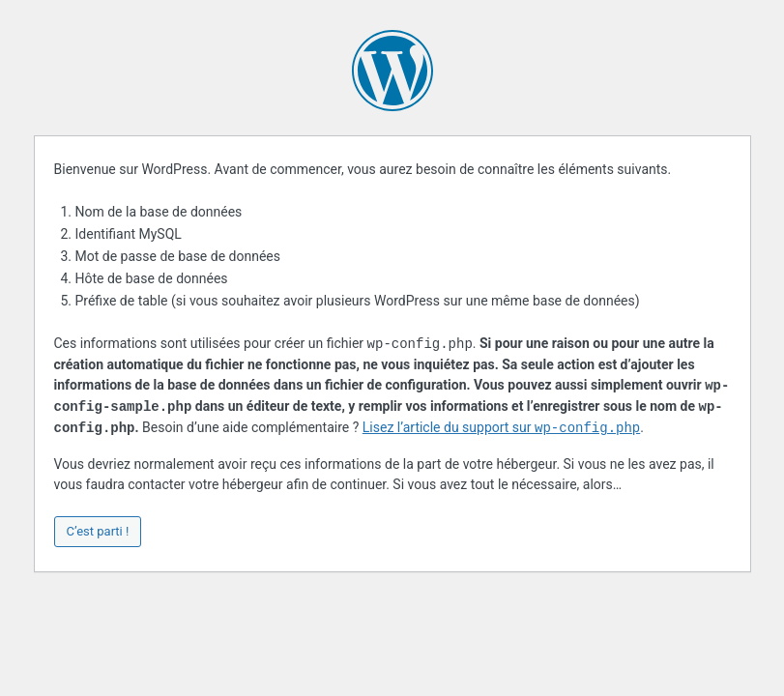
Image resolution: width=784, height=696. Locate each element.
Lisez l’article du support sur (501, 428)
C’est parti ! (98, 531)
